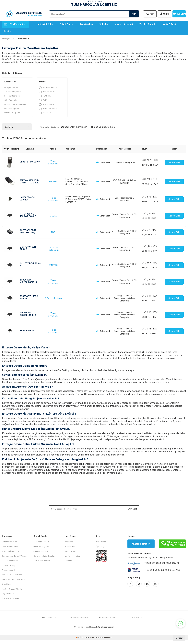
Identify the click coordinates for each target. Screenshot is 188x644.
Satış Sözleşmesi (41, 551)
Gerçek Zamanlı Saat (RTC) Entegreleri (125, 216)
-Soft (79, 637)
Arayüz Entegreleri (12, 92)
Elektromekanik (9, 570)
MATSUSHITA (47, 104)
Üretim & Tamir (169, 24)
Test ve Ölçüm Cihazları (13, 589)
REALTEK (45, 96)
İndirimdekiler (71, 551)
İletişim (7, 31)
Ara (134, 14)
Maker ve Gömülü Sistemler (14, 579)
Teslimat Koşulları (41, 542)
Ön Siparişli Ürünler (11, 598)
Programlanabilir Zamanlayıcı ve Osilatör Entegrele (125, 298)
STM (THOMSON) (49, 109)
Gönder (132, 509)
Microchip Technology (53, 249)
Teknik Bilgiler (67, 24)
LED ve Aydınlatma (10, 561)
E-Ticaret (86, 637)
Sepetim (68, 561)
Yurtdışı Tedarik (147, 24)
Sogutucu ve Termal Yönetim (15, 556)
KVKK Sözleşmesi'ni (83, 516)
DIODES (53, 216)
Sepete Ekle (174, 162)
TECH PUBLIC (47, 92)
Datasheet (102, 162)
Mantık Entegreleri (12, 113)
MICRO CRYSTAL (48, 87)
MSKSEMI (45, 113)
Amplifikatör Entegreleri (125, 162)
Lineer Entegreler (12, 108)
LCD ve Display (9, 565)
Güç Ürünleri (8, 584)
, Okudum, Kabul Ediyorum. (94, 516)
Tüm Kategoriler (15, 24)
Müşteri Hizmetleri (124, 24)
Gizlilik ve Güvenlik (42, 561)
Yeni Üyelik (101, 542)
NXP (53, 232)
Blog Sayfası (87, 24)
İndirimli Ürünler (45, 24)
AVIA (43, 100)
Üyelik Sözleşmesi (41, 547)
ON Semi (53, 181)
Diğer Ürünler (8, 593)
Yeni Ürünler (70, 547)
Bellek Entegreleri (12, 96)
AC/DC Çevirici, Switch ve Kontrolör (125, 181)
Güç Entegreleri (11, 100)
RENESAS (53, 265)
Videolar (104, 24)
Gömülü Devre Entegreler (15, 104)
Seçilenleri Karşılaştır (74, 127)
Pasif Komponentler (11, 547)
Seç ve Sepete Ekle (103, 127)
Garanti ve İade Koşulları (44, 556)
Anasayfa (6, 39)
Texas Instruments (53, 162)
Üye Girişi (100, 547)
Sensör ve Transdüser (12, 575)
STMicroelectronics (54, 298)
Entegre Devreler (12, 87)
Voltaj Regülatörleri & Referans (125, 199)
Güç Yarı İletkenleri (10, 551)
